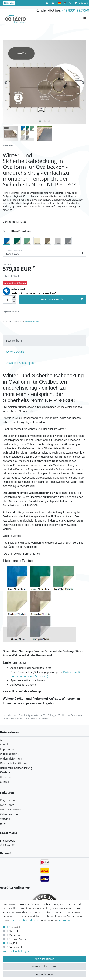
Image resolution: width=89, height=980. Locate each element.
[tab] (44, 341)
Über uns (6, 777)
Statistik (14, 931)
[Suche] (65, 3)
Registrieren (7, 800)
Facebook (7, 841)
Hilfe (3, 823)
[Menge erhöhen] (14, 297)
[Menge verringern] (14, 302)
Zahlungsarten (9, 814)
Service (9, 3)
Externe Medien (19, 939)
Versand (5, 819)
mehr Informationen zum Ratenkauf (34, 293)
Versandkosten (32, 321)
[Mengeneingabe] (7, 299)
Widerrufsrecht (9, 754)
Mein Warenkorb (10, 809)
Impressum (7, 749)
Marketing (15, 935)
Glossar (5, 782)
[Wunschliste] (71, 3)
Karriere (5, 772)
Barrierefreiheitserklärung (16, 768)
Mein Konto (7, 805)
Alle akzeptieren (44, 959)
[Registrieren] (54, 3)
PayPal (13, 943)
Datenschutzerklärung (14, 763)
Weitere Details (15, 352)
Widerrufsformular (12, 758)
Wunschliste (12, 312)
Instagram (8, 845)
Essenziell (15, 927)
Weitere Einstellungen (16, 951)
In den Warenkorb (62, 299)
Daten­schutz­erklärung (27, 920)
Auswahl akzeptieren (44, 966)
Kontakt (5, 744)
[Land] (59, 3)
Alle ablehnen (44, 974)
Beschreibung (14, 341)
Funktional (15, 947)
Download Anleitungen (20, 363)
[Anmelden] (47, 3)
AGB (3, 740)
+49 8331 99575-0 (75, 10)
